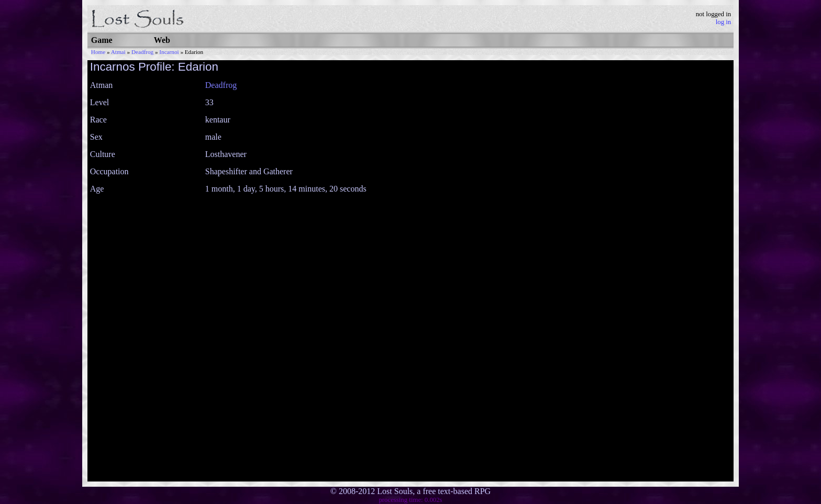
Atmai (118, 52)
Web (162, 40)
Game (102, 40)
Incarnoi (169, 52)
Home (98, 52)
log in (724, 22)
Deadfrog (142, 52)
